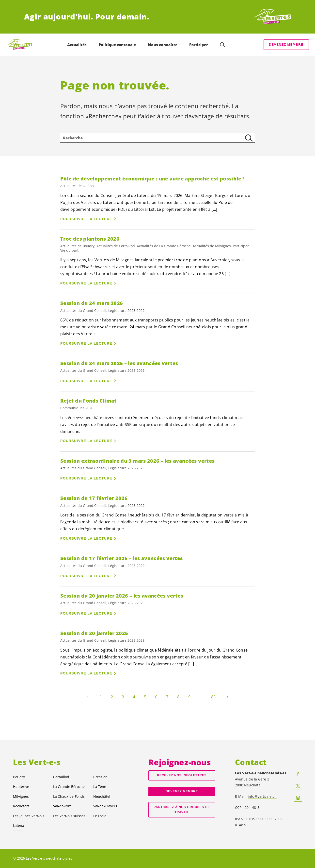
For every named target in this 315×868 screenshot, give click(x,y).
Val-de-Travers (105, 806)
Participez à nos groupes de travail (182, 810)
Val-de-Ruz (62, 806)
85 (213, 697)
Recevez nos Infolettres (182, 775)
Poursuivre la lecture (86, 219)
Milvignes (21, 796)
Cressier (100, 777)
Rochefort (21, 806)
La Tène (100, 787)
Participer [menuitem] (199, 45)
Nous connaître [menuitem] (163, 45)
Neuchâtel (102, 796)
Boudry (19, 777)
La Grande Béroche (69, 787)
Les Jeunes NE (30, 816)
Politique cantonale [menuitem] (118, 45)
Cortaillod (61, 777)
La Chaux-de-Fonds (69, 796)
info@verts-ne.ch (262, 796)
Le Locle (100, 816)
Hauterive (21, 787)
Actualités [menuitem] (78, 45)
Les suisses (69, 816)
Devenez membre (286, 44)
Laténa (19, 825)
